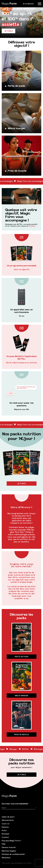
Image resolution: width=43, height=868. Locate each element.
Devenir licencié (9, 847)
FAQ (3, 844)
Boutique (6, 834)
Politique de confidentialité (13, 854)
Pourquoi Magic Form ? (11, 841)
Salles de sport (8, 817)
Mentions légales (9, 851)
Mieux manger (22, 695)
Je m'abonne (28, 4)
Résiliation (6, 858)
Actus (4, 830)
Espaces (5, 827)
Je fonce (8, 31)
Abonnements (8, 820)
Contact (5, 837)
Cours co (6, 824)
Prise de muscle (22, 734)
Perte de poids (22, 657)
